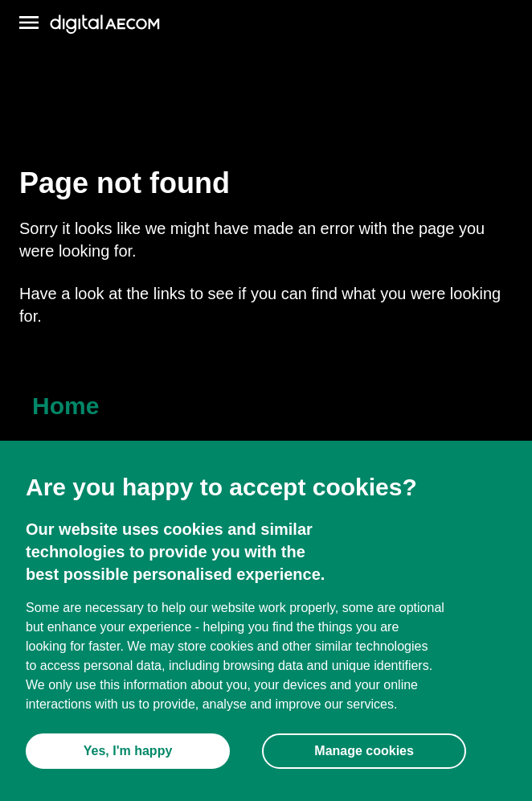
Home (65, 406)
